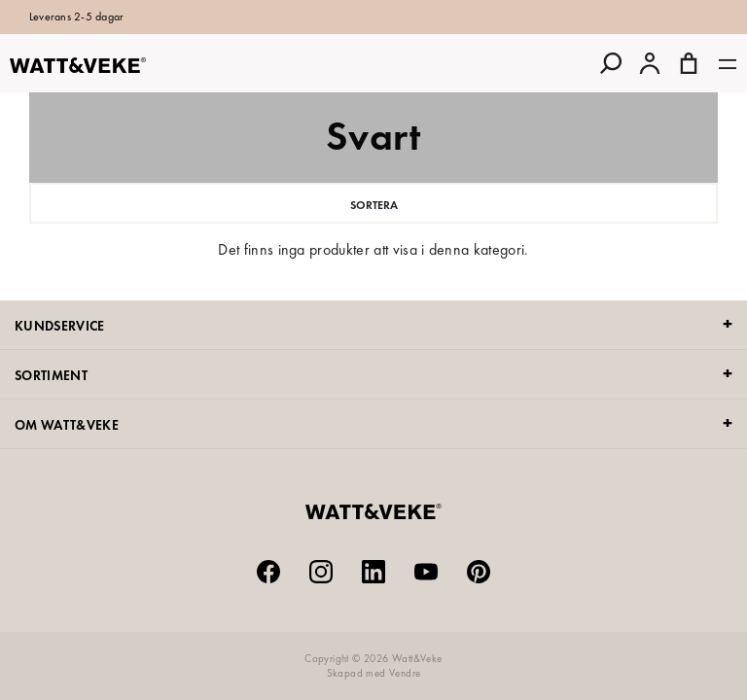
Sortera (374, 205)
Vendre (405, 673)
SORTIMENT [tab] (51, 375)
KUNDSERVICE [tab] (60, 326)
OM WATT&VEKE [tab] (67, 425)
